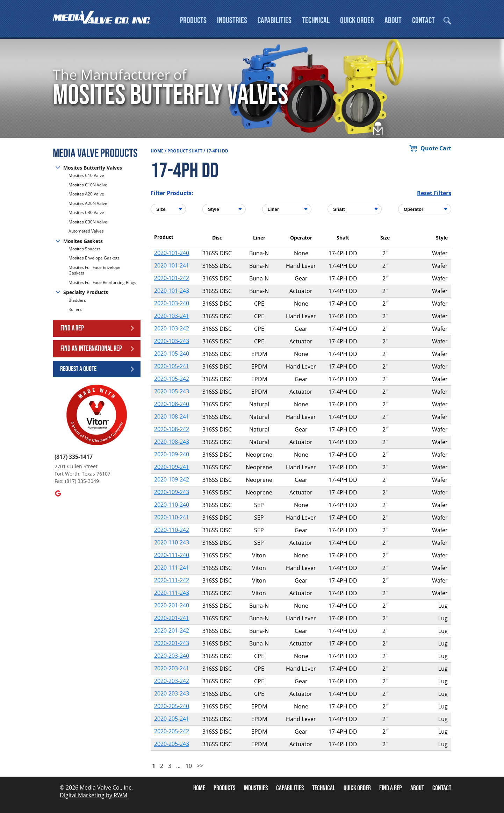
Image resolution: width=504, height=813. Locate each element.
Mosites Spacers (85, 249)
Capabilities (275, 20)
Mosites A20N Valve (88, 203)
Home (157, 151)
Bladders (77, 300)
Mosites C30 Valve (86, 212)
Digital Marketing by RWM (93, 795)
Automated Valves (86, 231)
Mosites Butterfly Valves (93, 168)
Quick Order (357, 20)
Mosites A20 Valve (86, 194)
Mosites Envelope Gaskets (94, 258)
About (393, 20)
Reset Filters (434, 193)
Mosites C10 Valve (86, 176)
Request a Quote (78, 369)
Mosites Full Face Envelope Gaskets (95, 270)
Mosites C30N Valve (88, 222)
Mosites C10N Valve (88, 185)
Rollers (76, 309)
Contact (423, 20)
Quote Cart (436, 148)
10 (189, 766)
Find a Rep (72, 328)
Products (193, 20)
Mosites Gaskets (83, 241)
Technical (316, 20)
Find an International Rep (91, 348)
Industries (232, 20)
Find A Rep (391, 788)
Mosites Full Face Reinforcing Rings (102, 282)
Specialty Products (86, 292)
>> (200, 766)
